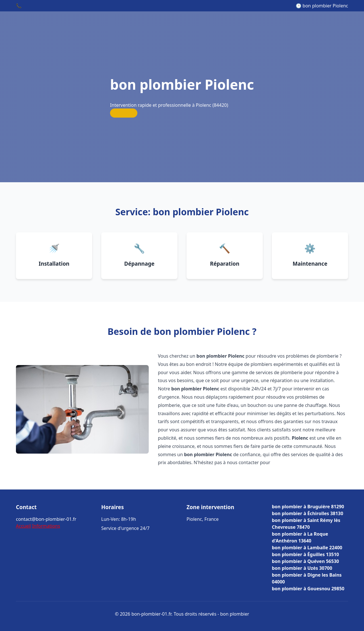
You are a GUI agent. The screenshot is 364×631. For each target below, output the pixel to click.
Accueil (23, 526)
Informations (46, 526)
